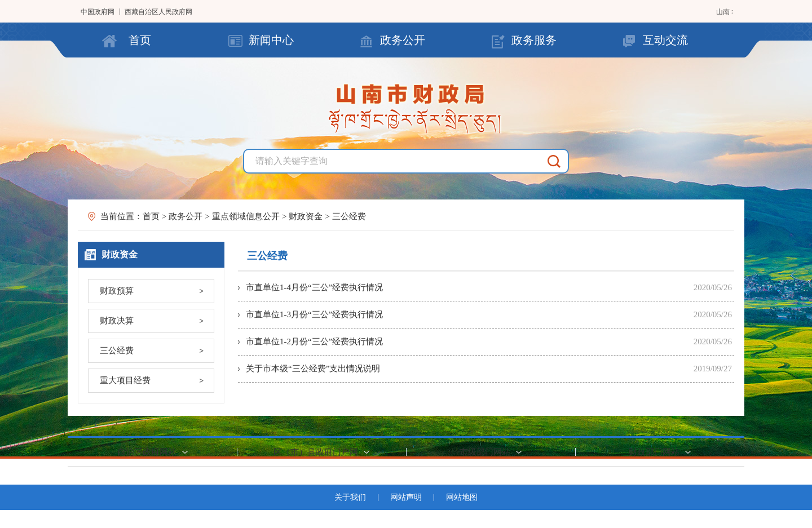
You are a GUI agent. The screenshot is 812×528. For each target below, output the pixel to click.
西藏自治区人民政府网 (158, 12)
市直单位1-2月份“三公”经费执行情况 (314, 341)
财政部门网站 (654, 452)
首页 (140, 40)
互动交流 (665, 40)
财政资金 (306, 216)
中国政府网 (98, 12)
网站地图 (462, 497)
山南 (724, 12)
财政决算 (117, 321)
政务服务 (534, 40)
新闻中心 (271, 40)
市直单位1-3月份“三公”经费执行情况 (314, 314)
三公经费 (349, 216)
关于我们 (350, 497)
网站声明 (406, 497)
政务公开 (403, 40)
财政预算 (117, 291)
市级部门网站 (485, 452)
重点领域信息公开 (246, 216)
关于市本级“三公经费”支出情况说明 (313, 369)
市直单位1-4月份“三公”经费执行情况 (314, 287)
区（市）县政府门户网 (316, 452)
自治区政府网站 (147, 452)
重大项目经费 (125, 380)
